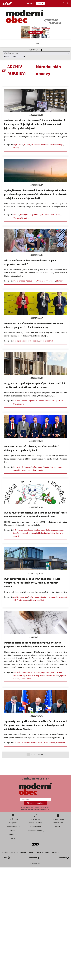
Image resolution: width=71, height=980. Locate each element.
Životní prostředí (46, 341)
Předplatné (13, 823)
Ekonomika (25, 672)
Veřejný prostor (23, 600)
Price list (58, 827)
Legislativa (43, 215)
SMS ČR (30, 852)
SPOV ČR (38, 852)
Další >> (40, 755)
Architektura (19, 597)
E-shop (13, 830)
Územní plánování (21, 218)
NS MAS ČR (46, 852)
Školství (60, 281)
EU (22, 467)
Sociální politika (56, 401)
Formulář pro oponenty (36, 831)
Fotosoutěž (13, 834)
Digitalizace (18, 145)
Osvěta (16, 148)
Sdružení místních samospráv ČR (27, 533)
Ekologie (24, 215)
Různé (42, 676)
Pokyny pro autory (36, 823)
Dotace (27, 145)
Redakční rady (36, 827)
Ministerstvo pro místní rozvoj (26, 676)
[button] (36, 803)
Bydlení (17, 401)
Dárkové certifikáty (13, 826)
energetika (33, 215)
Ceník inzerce (58, 823)
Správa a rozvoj (55, 215)
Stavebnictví (19, 404)
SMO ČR (23, 852)
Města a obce (31, 281)
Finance (35, 341)
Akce (13, 838)
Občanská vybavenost (46, 281)
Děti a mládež (19, 281)
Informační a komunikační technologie (47, 145)
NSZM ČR (55, 852)
